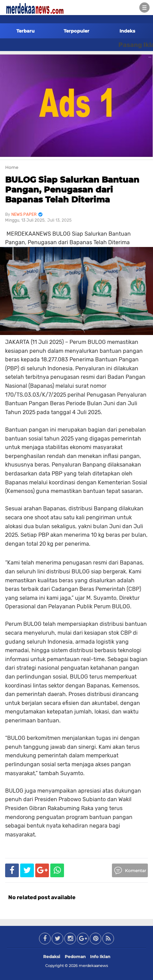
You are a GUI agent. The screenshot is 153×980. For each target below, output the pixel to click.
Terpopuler (76, 31)
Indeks (127, 31)
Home (12, 167)
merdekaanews (93, 966)
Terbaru (25, 31)
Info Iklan (100, 957)
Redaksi (52, 957)
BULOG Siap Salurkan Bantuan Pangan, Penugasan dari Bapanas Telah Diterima (72, 190)
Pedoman (75, 957)
